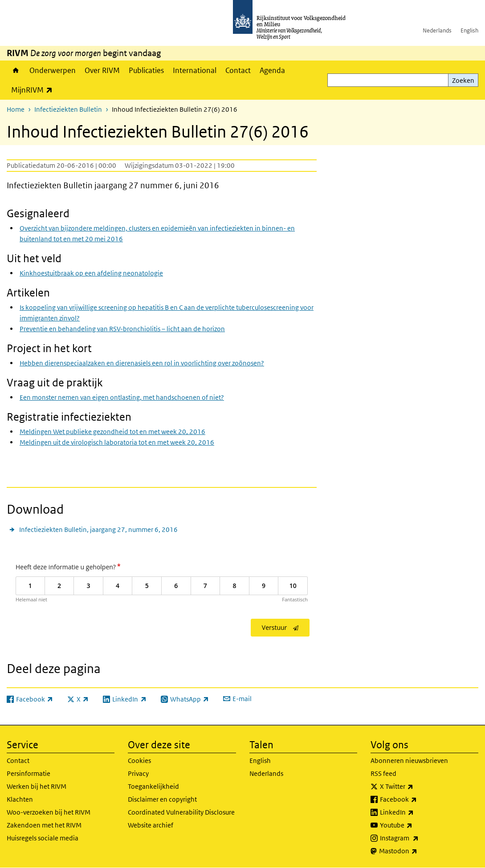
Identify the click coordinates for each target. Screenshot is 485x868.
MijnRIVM (34, 90)
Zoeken (463, 80)
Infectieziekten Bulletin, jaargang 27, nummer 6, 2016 (98, 529)
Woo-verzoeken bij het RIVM (49, 812)
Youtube (416, 825)
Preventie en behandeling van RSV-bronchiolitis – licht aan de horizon (122, 329)
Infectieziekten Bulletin (68, 109)
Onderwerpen (53, 70)
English (469, 30)
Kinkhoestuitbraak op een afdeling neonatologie (91, 273)
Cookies (139, 761)
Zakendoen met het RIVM (44, 825)
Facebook (418, 799)
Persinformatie (29, 773)
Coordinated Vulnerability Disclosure (181, 812)
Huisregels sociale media (43, 838)
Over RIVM (102, 70)
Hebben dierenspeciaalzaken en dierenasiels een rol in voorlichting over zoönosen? (142, 363)
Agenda (272, 70)
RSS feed (383, 773)
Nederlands (437, 30)
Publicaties (146, 70)
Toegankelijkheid (153, 786)
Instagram (419, 838)
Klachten (20, 799)
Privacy (138, 773)
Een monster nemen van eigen (122, 397)
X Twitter (416, 787)
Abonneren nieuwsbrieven (409, 761)
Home (16, 70)
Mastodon (418, 851)
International (195, 70)
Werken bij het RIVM (37, 786)
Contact (238, 70)
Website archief (151, 825)
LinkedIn (416, 812)
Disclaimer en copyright (162, 799)
